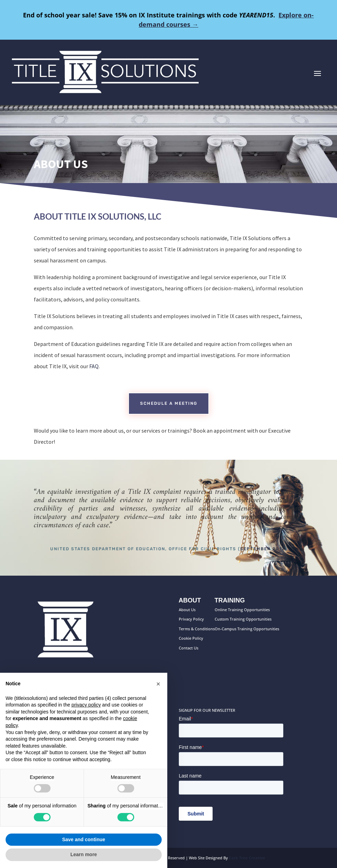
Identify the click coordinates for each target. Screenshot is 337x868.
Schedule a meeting (169, 403)
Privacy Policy (191, 619)
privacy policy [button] (86, 705)
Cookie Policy (191, 638)
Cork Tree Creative (247, 858)
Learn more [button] (84, 854)
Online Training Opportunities (242, 610)
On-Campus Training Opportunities (247, 629)
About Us (187, 610)
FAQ (94, 366)
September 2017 (263, 549)
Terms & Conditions (197, 629)
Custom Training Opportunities (243, 619)
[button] (158, 684)
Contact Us (189, 648)
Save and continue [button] (84, 839)
